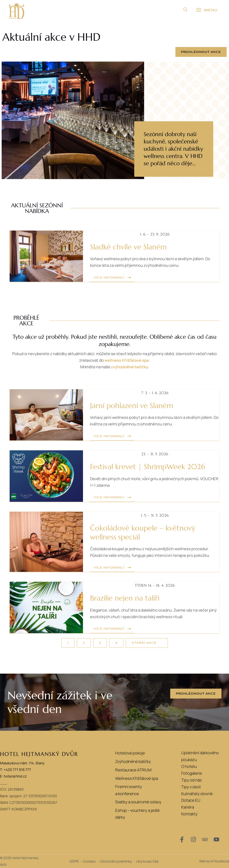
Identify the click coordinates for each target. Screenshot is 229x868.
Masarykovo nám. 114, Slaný (22, 763)
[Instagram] (193, 839)
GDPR (74, 861)
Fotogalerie (192, 773)
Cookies (89, 861)
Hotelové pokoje (129, 753)
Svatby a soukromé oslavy (138, 803)
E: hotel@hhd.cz (13, 776)
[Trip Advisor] (205, 839)
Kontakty (189, 814)
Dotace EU (191, 800)
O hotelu (189, 766)
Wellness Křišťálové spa (136, 779)
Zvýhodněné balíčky (132, 761)
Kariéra (188, 807)
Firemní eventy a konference (128, 791)
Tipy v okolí (191, 787)
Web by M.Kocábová (214, 861)
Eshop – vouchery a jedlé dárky (137, 815)
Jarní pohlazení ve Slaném (133, 405)
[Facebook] (182, 839)
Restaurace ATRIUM (133, 770)
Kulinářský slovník (197, 794)
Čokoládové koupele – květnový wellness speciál (144, 532)
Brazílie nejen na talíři (127, 598)
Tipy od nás (191, 780)
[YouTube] (216, 839)
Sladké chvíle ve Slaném (130, 247)
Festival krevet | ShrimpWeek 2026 (150, 467)
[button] (186, 10)
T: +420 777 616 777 (16, 770)
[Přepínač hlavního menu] (207, 10)
